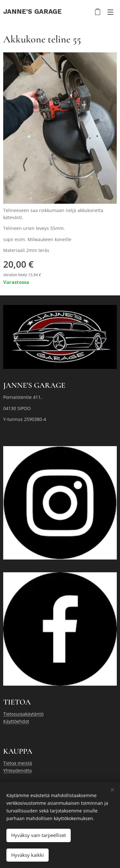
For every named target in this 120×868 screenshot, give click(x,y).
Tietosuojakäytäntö (23, 714)
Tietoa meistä (18, 763)
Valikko (110, 12)
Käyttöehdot (16, 721)
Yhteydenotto (17, 770)
